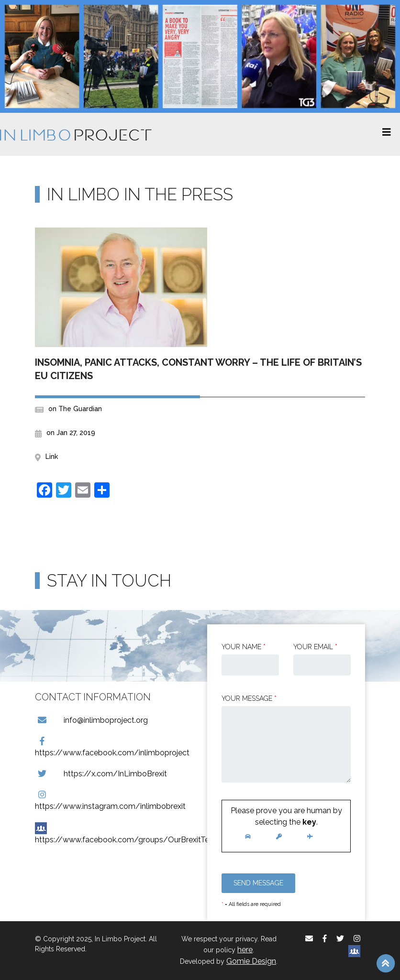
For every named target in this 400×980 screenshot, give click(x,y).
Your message (249, 698)
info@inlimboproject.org (91, 720)
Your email (315, 647)
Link (52, 457)
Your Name (244, 647)
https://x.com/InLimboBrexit (101, 774)
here (245, 950)
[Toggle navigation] (387, 134)
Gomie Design (251, 961)
